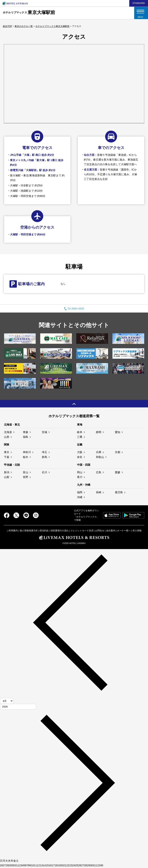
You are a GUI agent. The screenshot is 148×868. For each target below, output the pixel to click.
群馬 (44, 457)
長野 (26, 477)
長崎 (99, 492)
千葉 (7, 457)
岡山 (80, 472)
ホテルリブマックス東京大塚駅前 (52, 26)
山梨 (7, 477)
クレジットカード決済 (82, 531)
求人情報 (137, 531)
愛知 (118, 432)
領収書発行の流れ (60, 531)
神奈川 (27, 452)
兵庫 (99, 452)
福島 (26, 437)
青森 (26, 432)
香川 (80, 477)
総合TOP (7, 26)
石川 (44, 472)
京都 (118, 452)
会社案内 (111, 531)
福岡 (80, 492)
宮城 (44, 432)
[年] (18, 707)
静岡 (99, 432)
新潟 (7, 472)
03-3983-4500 (74, 309)
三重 (80, 437)
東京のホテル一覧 (24, 26)
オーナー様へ (124, 531)
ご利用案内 (12, 531)
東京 (7, 452)
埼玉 (44, 452)
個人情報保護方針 (29, 531)
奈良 (80, 457)
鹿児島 (119, 492)
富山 (26, 472)
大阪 (80, 452)
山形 (7, 437)
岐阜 (80, 432)
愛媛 (118, 472)
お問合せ (100, 531)
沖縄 (80, 497)
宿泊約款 (44, 531)
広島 (99, 472)
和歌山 (100, 457)
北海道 (8, 432)
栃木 (26, 457)
